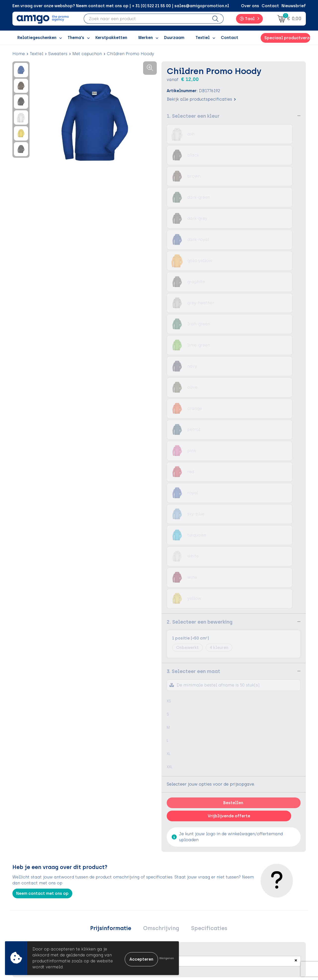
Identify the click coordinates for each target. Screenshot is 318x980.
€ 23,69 (123, 762)
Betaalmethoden (184, 896)
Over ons (250, 6)
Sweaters (58, 54)
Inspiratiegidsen (111, 904)
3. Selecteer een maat (193, 354)
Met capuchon (87, 54)
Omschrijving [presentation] (161, 613)
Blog (99, 934)
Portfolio (104, 926)
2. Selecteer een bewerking (200, 305)
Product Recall (182, 919)
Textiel (37, 54)
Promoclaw (106, 911)
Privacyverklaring (257, 904)
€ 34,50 (221, 762)
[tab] (115, 613)
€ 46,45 (26, 769)
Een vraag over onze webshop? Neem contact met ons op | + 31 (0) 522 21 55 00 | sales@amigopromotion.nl (121, 6)
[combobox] (146, 19)
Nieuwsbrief (294, 6)
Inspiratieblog (109, 896)
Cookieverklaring (256, 896)
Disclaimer (250, 911)
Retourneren (179, 904)
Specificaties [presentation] (205, 613)
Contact (270, 6)
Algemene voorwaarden (263, 889)
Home (19, 54)
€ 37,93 (270, 762)
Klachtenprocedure (186, 911)
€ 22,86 (172, 762)
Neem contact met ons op (42, 577)
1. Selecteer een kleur (193, 116)
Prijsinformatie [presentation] (115, 613)
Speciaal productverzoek (287, 38)
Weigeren (167, 958)
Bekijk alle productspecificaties (201, 99)
